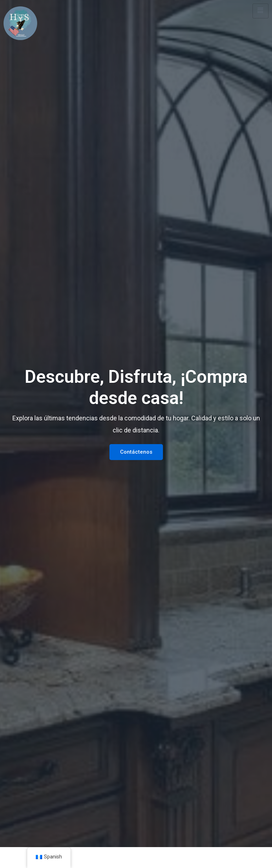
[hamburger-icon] (260, 11)
